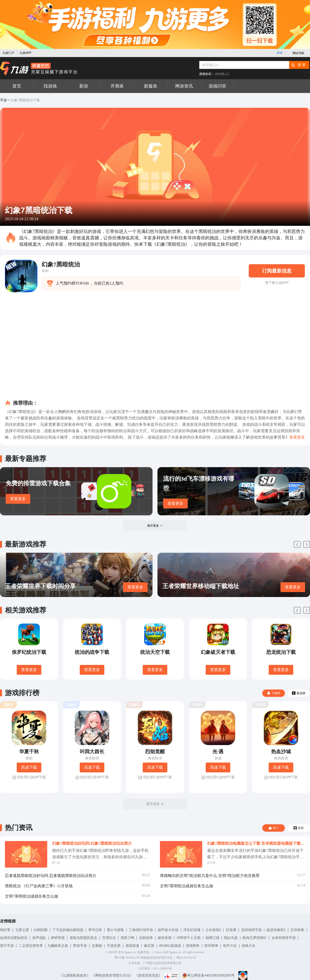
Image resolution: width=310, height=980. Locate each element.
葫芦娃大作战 (168, 930)
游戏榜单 (193, 946)
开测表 (117, 86)
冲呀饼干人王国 (188, 938)
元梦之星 (22, 930)
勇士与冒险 (115, 930)
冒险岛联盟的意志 (83, 938)
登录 (280, 53)
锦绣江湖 (212, 938)
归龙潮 (231, 930)
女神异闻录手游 (284, 938)
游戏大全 (248, 946)
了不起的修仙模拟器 (68, 930)
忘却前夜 (297, 930)
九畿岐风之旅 (58, 946)
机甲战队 (39, 938)
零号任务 (95, 930)
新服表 (151, 86)
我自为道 (231, 938)
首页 (17, 86)
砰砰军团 (58, 938)
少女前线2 (213, 930)
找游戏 (50, 86)
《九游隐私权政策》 (75, 975)
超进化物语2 (276, 930)
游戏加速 (132, 946)
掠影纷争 (146, 938)
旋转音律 (165, 938)
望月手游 (7, 946)
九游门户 (8, 53)
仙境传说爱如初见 (14, 938)
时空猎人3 (222, 74)
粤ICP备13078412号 (127, 958)
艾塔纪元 (109, 938)
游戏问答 (217, 86)
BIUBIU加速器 (170, 946)
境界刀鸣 (127, 938)
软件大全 (230, 946)
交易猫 (97, 946)
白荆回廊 (41, 930)
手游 (3, 100)
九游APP (25, 53)
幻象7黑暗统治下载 (25, 100)
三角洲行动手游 (141, 930)
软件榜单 (211, 946)
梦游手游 (80, 946)
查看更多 (18, 499)
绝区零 (5, 930)
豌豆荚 (149, 946)
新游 (84, 86)
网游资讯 (184, 86)
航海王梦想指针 (255, 938)
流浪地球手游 (251, 930)
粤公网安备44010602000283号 (209, 975)
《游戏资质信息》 (148, 975)
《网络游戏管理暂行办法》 (112, 975)
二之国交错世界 (31, 946)
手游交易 (114, 946)
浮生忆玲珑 (192, 930)
